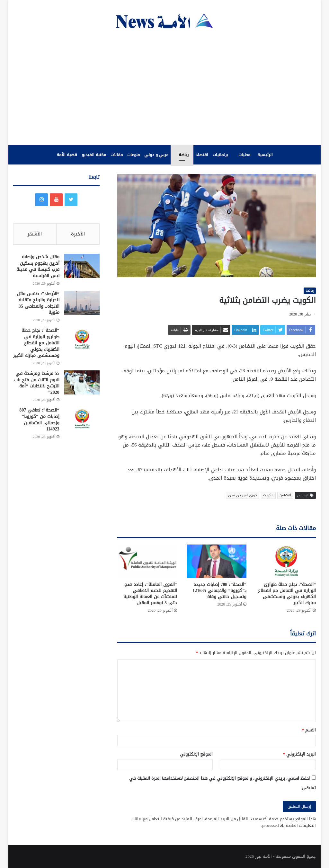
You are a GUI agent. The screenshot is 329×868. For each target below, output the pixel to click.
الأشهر (35, 234)
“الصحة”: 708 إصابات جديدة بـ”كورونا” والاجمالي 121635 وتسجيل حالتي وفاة (219, 591)
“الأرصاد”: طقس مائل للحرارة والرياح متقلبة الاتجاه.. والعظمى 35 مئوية (38, 304)
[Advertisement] (164, 87)
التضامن (285, 496)
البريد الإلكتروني (300, 754)
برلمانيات (220, 155)
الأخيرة (78, 234)
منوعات (133, 155)
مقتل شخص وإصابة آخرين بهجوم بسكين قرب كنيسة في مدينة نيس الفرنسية (38, 267)
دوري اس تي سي (243, 496)
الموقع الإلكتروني (196, 754)
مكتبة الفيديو (94, 155)
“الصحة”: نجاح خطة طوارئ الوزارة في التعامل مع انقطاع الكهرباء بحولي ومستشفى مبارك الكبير (287, 594)
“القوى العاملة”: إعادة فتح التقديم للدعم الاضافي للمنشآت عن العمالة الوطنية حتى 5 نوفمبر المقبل (150, 594)
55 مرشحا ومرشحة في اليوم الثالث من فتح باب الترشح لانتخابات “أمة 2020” (37, 384)
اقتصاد (202, 155)
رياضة (184, 155)
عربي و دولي (156, 155)
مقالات (117, 155)
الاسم (309, 730)
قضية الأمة (67, 155)
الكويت (268, 496)
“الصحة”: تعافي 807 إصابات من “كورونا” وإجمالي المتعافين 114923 (39, 421)
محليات (244, 155)
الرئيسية (265, 155)
